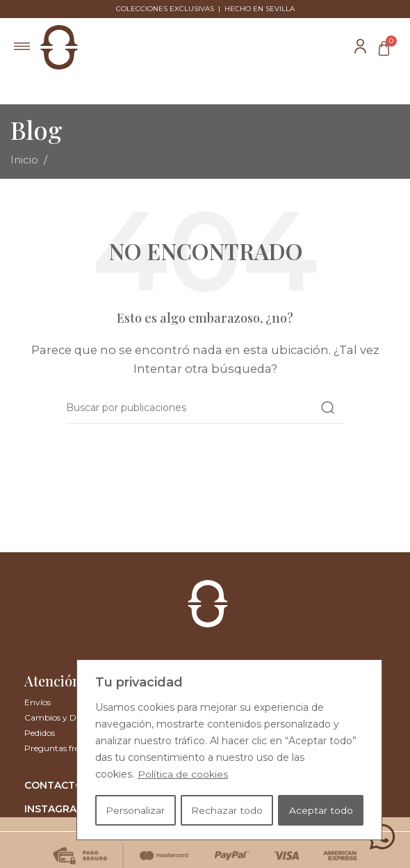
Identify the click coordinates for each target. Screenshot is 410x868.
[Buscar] (205, 408)
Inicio (24, 160)
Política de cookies (183, 775)
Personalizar (135, 810)
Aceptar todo (321, 810)
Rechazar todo (227, 810)
